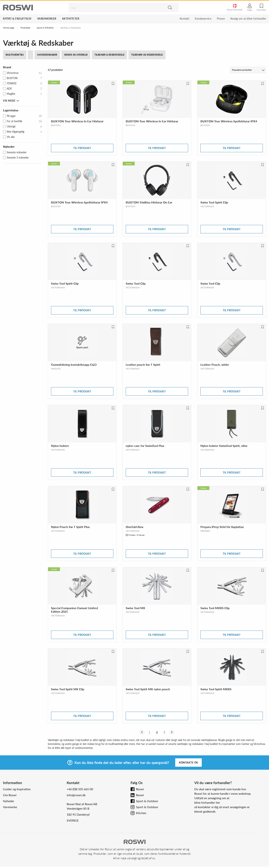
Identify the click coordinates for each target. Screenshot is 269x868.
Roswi (140, 789)
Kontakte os (188, 763)
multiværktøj (15, 55)
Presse (221, 19)
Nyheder (9, 801)
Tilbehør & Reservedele (109, 55)
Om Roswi (10, 795)
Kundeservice (203, 19)
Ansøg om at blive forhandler (248, 19)
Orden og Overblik (76, 55)
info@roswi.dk (76, 795)
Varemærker (47, 19)
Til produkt (82, 148)
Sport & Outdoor (147, 801)
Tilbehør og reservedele (147, 55)
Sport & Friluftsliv (17, 19)
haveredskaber (47, 55)
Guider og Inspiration (17, 789)
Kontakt (185, 19)
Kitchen (141, 813)
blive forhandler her (207, 802)
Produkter (25, 28)
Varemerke (10, 807)
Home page (9, 28)
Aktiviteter (71, 19)
